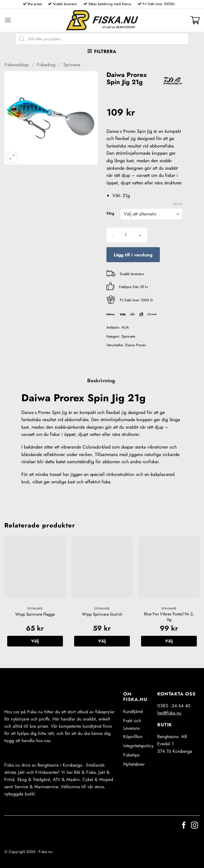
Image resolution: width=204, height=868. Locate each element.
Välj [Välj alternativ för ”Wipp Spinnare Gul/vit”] (102, 641)
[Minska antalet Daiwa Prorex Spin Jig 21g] (113, 235)
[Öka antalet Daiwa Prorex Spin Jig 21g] (140, 235)
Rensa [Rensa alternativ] (178, 204)
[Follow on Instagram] (194, 826)
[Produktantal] (126, 235)
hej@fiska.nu (169, 713)
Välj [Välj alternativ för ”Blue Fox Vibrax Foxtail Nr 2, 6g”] (169, 641)
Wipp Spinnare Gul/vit (102, 614)
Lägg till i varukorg (133, 255)
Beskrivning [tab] (101, 381)
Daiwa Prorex (135, 345)
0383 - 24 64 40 (174, 706)
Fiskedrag (46, 65)
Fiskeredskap (17, 65)
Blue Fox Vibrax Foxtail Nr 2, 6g (169, 617)
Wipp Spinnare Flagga (35, 614)
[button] (8, 20)
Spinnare (72, 65)
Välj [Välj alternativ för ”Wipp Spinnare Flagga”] (35, 641)
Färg (110, 213)
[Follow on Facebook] (184, 826)
